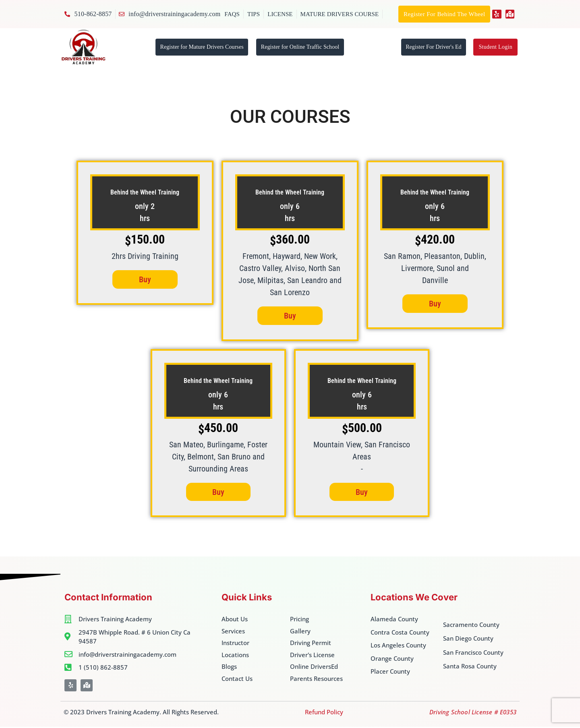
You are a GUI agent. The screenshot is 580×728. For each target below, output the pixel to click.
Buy (145, 280)
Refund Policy (324, 713)
